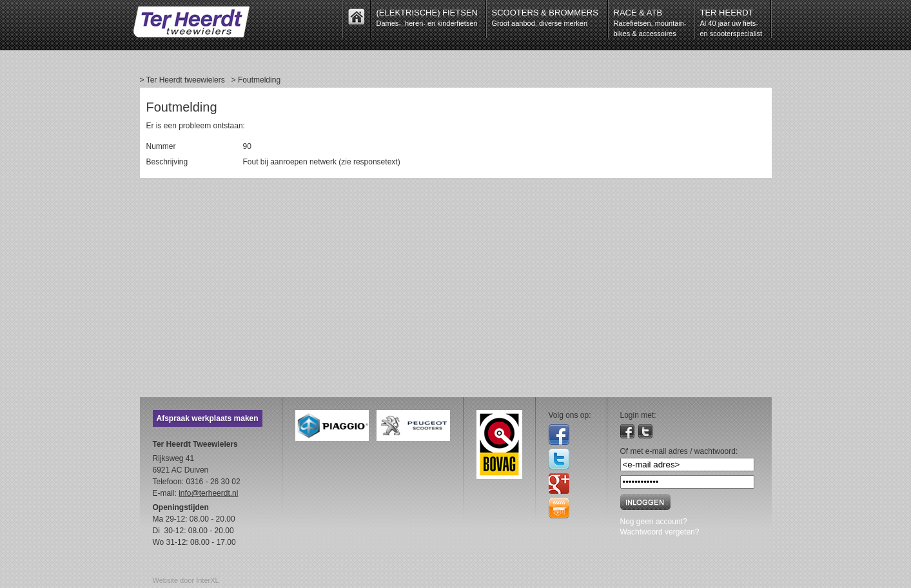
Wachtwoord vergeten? (660, 532)
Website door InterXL (186, 580)
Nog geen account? (654, 522)
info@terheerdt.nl (208, 493)
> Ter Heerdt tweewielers (182, 80)
